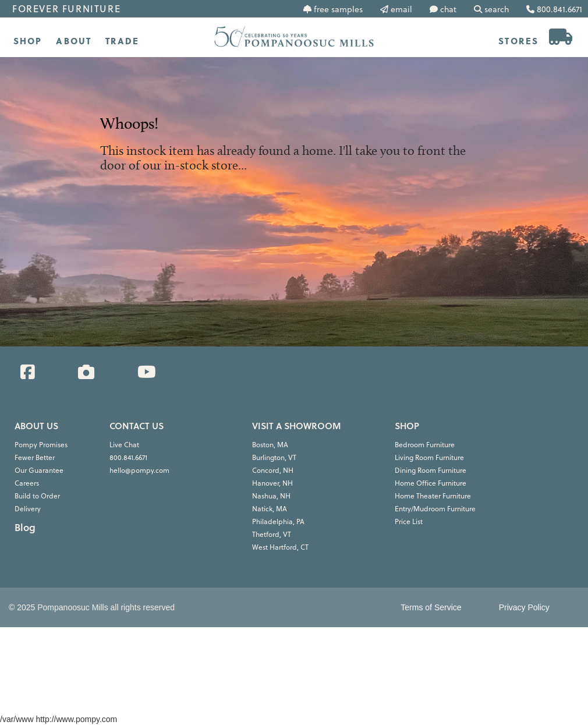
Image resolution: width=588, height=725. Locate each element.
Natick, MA (270, 509)
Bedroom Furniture (425, 445)
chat (448, 9)
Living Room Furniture (429, 457)
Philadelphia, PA (278, 521)
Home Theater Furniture (433, 496)
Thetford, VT (272, 534)
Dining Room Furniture (431, 470)
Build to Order (37, 496)
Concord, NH (273, 470)
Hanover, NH (272, 483)
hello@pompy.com (139, 470)
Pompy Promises (41, 445)
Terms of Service (431, 607)
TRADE (123, 41)
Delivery (28, 509)
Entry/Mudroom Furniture (435, 509)
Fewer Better (35, 457)
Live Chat (124, 445)
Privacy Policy (524, 607)
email (401, 9)
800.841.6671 (128, 457)
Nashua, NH (271, 496)
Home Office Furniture (431, 483)
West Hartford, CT (280, 547)
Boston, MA (270, 445)
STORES (518, 41)
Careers (27, 483)
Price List (409, 521)
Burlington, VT (274, 457)
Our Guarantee (39, 470)
